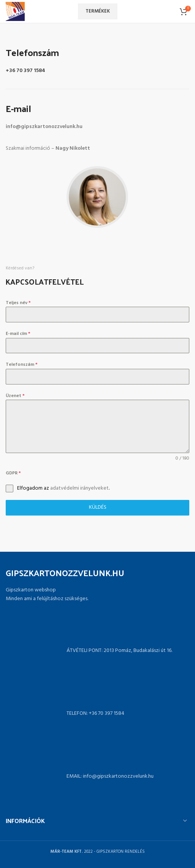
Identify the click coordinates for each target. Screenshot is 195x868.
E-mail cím (18, 334)
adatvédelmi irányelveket (79, 488)
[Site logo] (15, 12)
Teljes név (18, 303)
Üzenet (15, 396)
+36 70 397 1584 (25, 71)
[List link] (97, 714)
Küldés (98, 507)
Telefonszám (22, 365)
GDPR (13, 473)
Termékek (98, 11)
